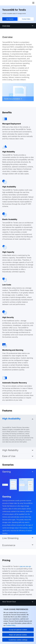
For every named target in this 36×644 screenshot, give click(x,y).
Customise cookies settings (18, 640)
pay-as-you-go (25, 566)
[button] (18, 418)
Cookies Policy (10, 625)
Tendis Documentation (13, 99)
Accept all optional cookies (18, 630)
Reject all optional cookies (18, 635)
